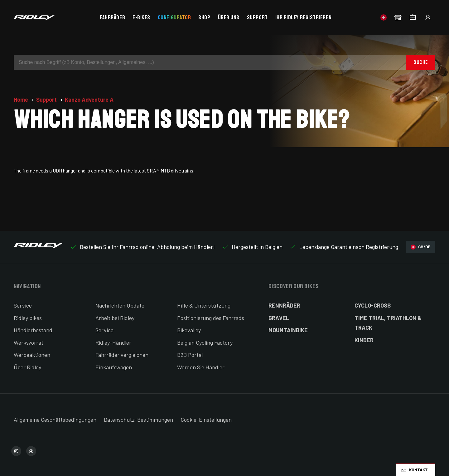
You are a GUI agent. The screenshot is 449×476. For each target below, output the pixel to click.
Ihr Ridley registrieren (303, 17)
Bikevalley (189, 330)
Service (23, 305)
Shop (204, 17)
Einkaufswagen (114, 367)
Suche (421, 62)
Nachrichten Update (120, 305)
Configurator (174, 17)
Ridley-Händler (113, 342)
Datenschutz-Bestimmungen (138, 420)
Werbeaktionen (32, 355)
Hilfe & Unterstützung (204, 305)
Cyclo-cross (373, 305)
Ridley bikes (28, 318)
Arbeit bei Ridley (115, 318)
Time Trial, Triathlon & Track (388, 323)
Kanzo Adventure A (89, 100)
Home (22, 100)
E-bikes (141, 17)
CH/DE (420, 247)
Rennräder (284, 305)
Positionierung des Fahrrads (211, 318)
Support (257, 17)
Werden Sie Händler (201, 367)
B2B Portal (190, 355)
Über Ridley (27, 367)
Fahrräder (112, 17)
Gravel (279, 318)
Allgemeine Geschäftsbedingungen (55, 420)
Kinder (364, 340)
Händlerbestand (33, 330)
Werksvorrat (29, 342)
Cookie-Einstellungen (206, 420)
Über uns (229, 17)
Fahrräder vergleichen (122, 355)
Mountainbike (288, 330)
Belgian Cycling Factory (205, 342)
